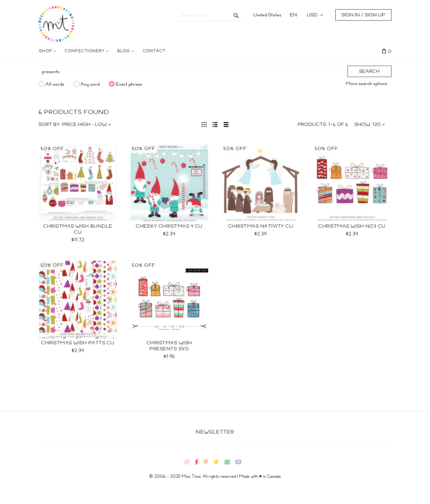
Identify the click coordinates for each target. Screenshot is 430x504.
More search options (367, 84)
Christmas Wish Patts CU (78, 343)
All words (55, 84)
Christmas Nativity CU (261, 226)
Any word (90, 84)
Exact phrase (129, 84)
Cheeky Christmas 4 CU (169, 226)
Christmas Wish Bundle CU (78, 229)
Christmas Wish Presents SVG (169, 346)
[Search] (190, 72)
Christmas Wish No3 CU (352, 226)
